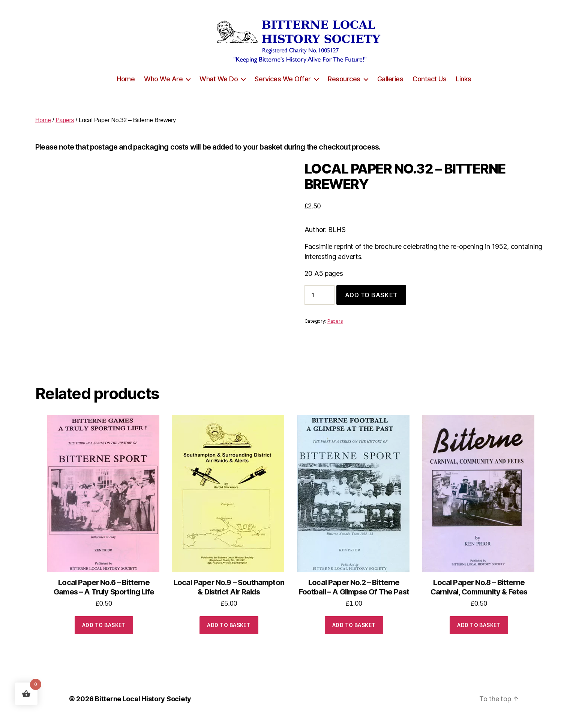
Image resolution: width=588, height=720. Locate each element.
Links (463, 79)
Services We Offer (283, 79)
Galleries (390, 79)
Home (126, 79)
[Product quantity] (319, 295)
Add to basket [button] (104, 625)
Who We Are (163, 79)
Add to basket (371, 295)
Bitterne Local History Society (143, 699)
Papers (65, 120)
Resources (344, 79)
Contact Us (429, 79)
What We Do (219, 79)
